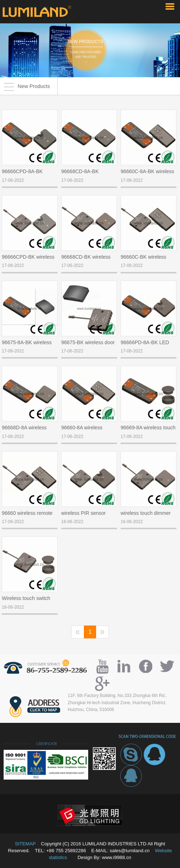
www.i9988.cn (116, 857)
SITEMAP (25, 844)
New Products (27, 87)
